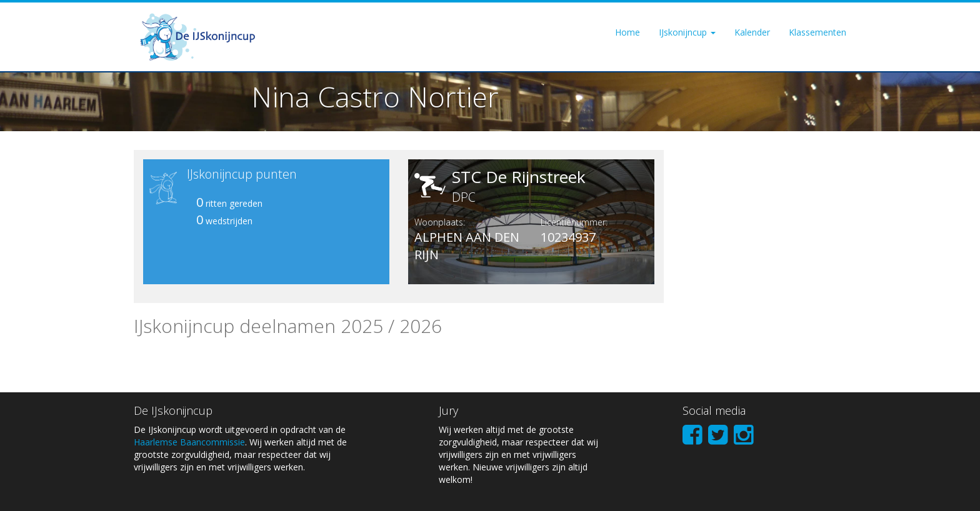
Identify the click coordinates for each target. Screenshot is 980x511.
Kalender (752, 32)
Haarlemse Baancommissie (189, 442)
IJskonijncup (687, 32)
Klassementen (817, 32)
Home (627, 32)
